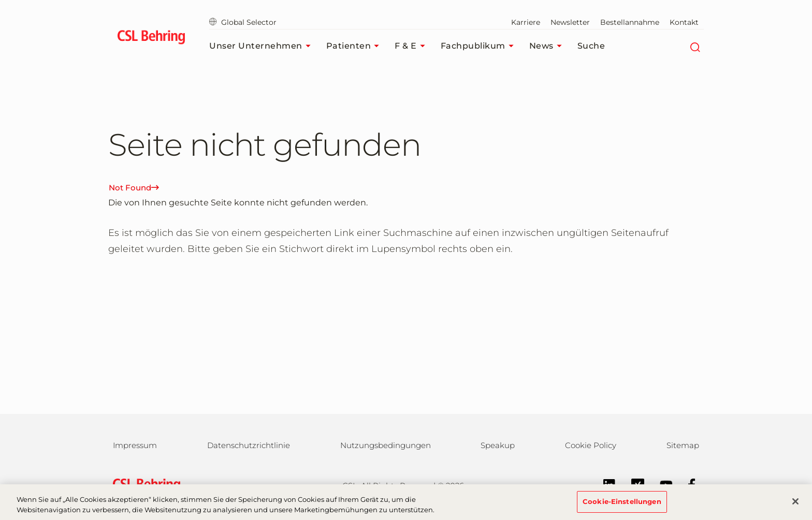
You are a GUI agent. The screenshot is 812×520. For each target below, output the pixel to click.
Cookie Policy (591, 445)
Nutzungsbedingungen (386, 445)
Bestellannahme (630, 22)
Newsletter (570, 22)
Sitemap (683, 445)
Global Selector (243, 22)
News (548, 46)
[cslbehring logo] (151, 39)
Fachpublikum (480, 46)
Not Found (134, 188)
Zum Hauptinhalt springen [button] (0, 0)
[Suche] (695, 46)
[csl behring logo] (144, 485)
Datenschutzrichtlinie (249, 445)
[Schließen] (795, 508)
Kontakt (684, 22)
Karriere (526, 22)
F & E (412, 46)
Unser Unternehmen (263, 46)
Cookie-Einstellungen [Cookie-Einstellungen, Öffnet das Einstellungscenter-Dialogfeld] (622, 507)
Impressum (135, 445)
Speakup (498, 445)
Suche (591, 46)
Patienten (356, 46)
